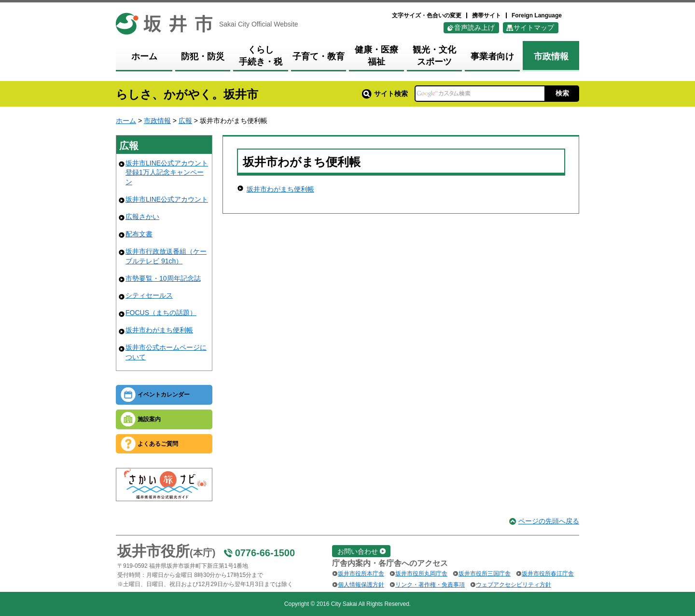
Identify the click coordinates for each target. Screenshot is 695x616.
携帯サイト (486, 15)
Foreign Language (537, 15)
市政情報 (157, 121)
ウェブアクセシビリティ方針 (514, 585)
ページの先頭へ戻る (549, 521)
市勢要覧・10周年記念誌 (163, 278)
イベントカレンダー (164, 395)
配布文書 (139, 234)
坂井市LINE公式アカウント (167, 199)
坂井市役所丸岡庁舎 (421, 574)
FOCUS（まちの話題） (161, 313)
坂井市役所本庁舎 (361, 574)
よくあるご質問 (158, 444)
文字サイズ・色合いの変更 (427, 15)
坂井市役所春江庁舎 (548, 574)
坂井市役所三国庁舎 (485, 574)
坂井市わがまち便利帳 (159, 330)
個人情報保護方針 (361, 585)
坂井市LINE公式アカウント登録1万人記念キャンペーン (167, 172)
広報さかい (142, 217)
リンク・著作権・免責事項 (430, 585)
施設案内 (149, 419)
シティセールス (149, 295)
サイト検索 (385, 94)
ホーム (126, 121)
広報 (185, 121)
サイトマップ (534, 27)
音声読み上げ (474, 27)
